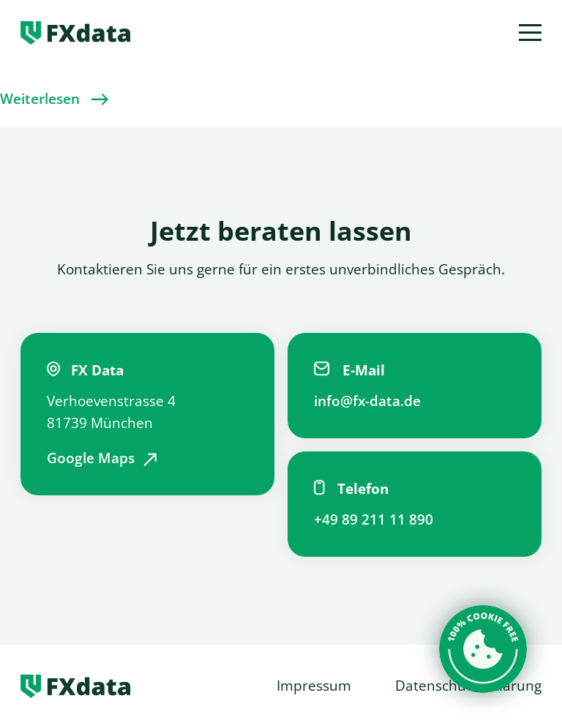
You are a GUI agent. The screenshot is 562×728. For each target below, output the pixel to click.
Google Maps (91, 458)
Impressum (314, 686)
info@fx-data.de (367, 401)
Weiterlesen (40, 99)
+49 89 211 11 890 (374, 519)
